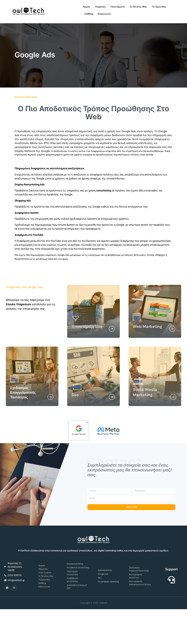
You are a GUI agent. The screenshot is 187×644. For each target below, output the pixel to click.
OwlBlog (156, 8)
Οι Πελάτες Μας (119, 8)
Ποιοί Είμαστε (98, 8)
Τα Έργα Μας (140, 8)
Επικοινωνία (171, 8)
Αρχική (67, 8)
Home (154, 50)
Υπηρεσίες (81, 8)
